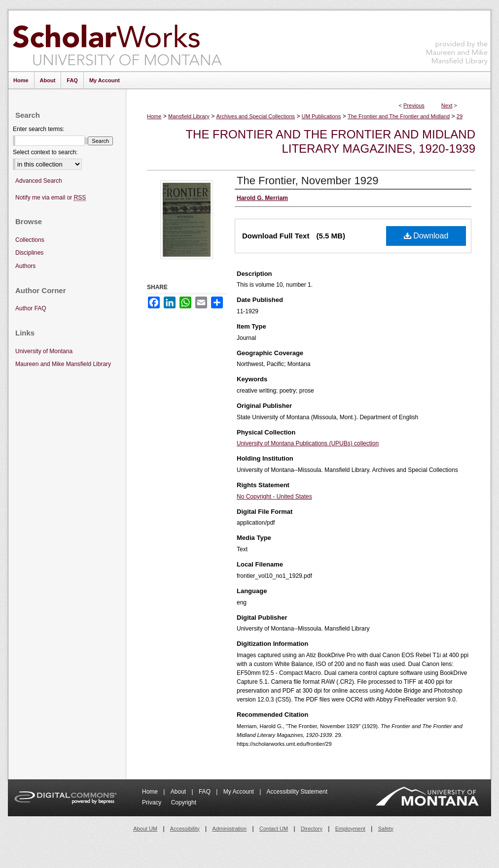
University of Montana (44, 351)
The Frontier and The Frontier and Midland (399, 116)
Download (426, 236)
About (179, 792)
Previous (414, 105)
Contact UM (274, 829)
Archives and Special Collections (256, 116)
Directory (312, 829)
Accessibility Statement (297, 792)
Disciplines (29, 253)
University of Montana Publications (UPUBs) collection (308, 443)
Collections (30, 240)
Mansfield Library (189, 116)
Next (447, 105)
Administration (230, 829)
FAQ (205, 792)
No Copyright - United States (274, 497)
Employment (350, 829)
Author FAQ (31, 308)
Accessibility (185, 829)
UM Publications (321, 116)
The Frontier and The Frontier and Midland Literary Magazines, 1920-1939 (330, 141)
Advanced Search (39, 181)
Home (154, 116)
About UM (145, 829)
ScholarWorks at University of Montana (117, 41)
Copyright (184, 802)
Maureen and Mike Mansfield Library (457, 39)
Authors (25, 266)
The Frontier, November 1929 (307, 181)
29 (460, 116)
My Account (239, 792)
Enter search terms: (39, 129)
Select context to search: (45, 152)
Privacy (153, 802)
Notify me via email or (51, 198)
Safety (386, 829)
